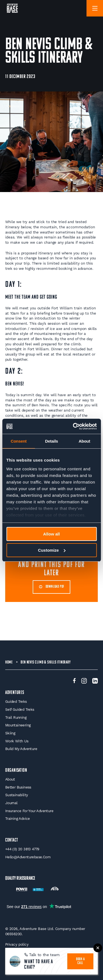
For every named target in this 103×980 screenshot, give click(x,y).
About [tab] (84, 441)
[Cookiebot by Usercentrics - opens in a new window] (73, 426)
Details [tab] (51, 441)
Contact (12, 840)
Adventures (15, 693)
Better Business (18, 787)
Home (9, 662)
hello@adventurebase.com (28, 857)
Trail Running (16, 717)
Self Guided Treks (20, 710)
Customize (52, 550)
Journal (11, 803)
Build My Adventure (21, 749)
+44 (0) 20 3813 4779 (22, 849)
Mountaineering (18, 725)
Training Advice (18, 819)
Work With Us (17, 741)
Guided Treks (16, 702)
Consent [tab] (19, 441)
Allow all (51, 534)
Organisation (16, 771)
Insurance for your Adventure (29, 811)
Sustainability (17, 795)
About (10, 779)
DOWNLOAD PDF (51, 587)
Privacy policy (17, 944)
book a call (80, 961)
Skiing (10, 733)
